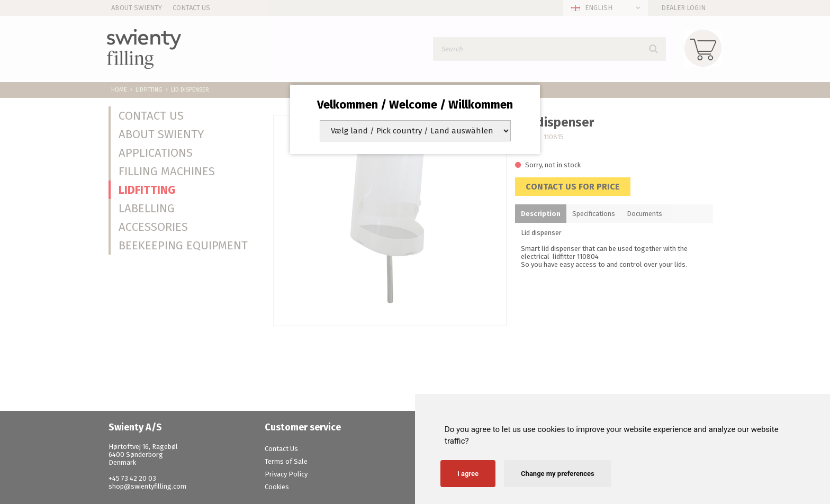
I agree (468, 474)
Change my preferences (558, 474)
